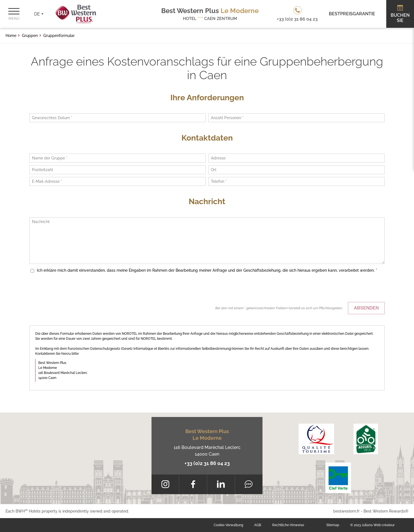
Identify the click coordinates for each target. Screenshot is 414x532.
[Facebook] (193, 484)
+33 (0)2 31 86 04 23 (207, 463)
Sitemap (333, 525)
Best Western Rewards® (386, 511)
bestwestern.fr (346, 511)
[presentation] (342, 288)
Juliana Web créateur (378, 525)
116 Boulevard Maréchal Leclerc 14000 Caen (207, 451)
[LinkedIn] (221, 484)
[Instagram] (165, 484)
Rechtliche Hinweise (288, 525)
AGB (258, 525)
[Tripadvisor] (249, 484)
